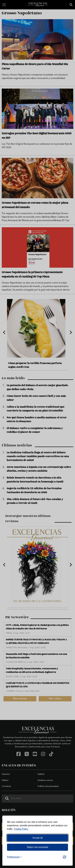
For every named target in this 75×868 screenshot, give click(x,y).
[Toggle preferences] (14, 857)
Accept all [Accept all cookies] (37, 838)
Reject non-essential (38, 847)
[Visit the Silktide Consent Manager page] (64, 857)
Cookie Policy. (21, 829)
